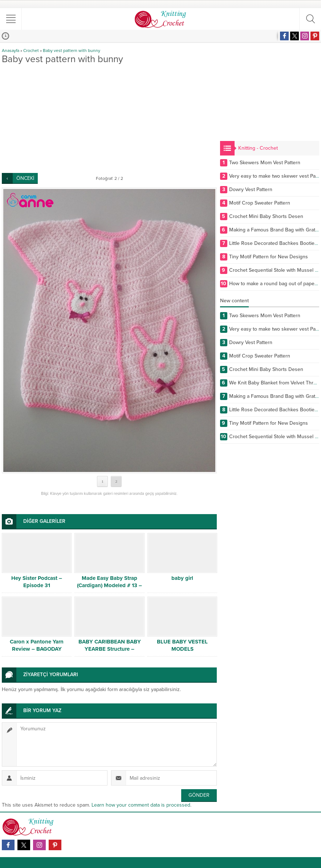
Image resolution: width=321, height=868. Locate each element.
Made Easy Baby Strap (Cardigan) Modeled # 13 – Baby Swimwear (109, 585)
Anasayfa (11, 51)
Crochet (31, 51)
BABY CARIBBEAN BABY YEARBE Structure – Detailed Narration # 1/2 (110, 649)
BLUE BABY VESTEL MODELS (182, 645)
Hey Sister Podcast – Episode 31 (37, 582)
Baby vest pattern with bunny (72, 51)
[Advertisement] (109, 118)
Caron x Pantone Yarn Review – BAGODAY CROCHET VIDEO (37, 649)
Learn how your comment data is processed (141, 805)
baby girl (182, 578)
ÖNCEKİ (25, 178)
